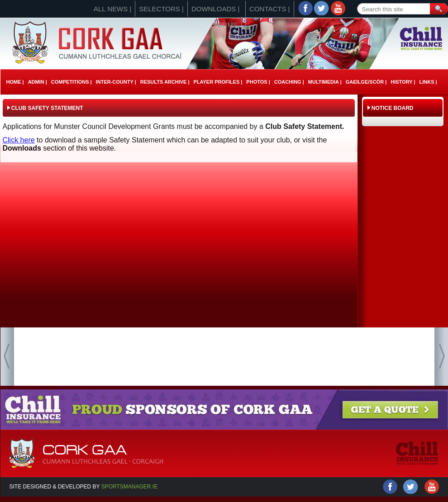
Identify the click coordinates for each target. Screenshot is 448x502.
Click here (19, 140)
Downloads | (215, 9)
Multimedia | (325, 82)
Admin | (38, 82)
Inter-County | (116, 82)
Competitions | (71, 82)
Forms (225, 25)
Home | (15, 82)
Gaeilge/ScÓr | (366, 82)
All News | (112, 9)
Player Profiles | (218, 82)
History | (403, 82)
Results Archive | (165, 82)
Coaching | (289, 82)
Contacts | (269, 9)
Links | (428, 82)
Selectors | (161, 9)
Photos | (258, 82)
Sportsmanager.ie (129, 487)
